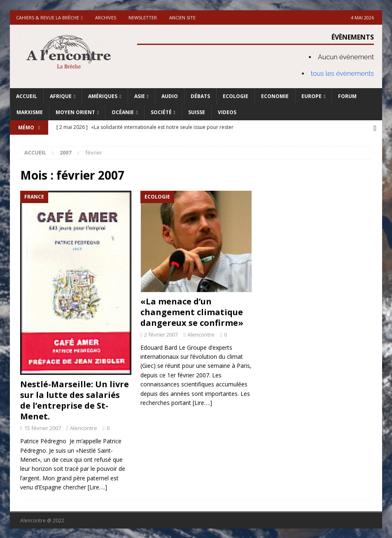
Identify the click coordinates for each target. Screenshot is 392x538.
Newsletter (143, 18)
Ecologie (236, 96)
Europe (311, 96)
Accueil (27, 96)
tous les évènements (343, 74)
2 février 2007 (161, 334)
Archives (106, 18)
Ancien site (182, 18)
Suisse (197, 112)
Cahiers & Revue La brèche (48, 18)
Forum (347, 96)
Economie (275, 96)
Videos (227, 112)
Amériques (103, 96)
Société (161, 112)
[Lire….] (97, 486)
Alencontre (84, 427)
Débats (200, 96)
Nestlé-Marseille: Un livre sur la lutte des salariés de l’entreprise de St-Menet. (75, 399)
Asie (140, 96)
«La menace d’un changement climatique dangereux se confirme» (192, 311)
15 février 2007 (43, 427)
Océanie (123, 112)
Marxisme (30, 112)
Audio (170, 96)
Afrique (61, 96)
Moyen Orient (75, 112)
